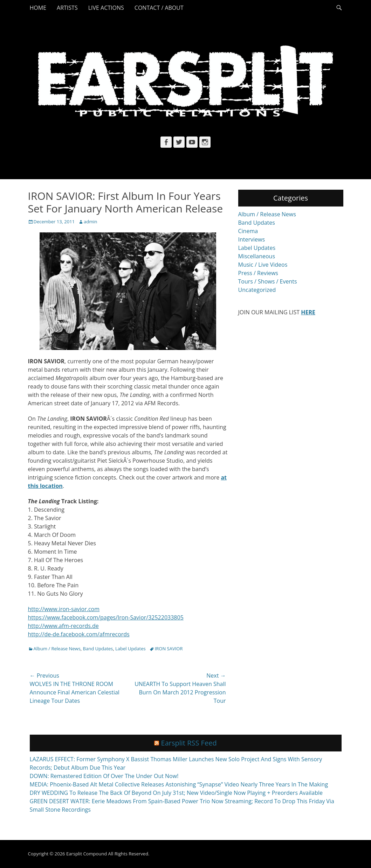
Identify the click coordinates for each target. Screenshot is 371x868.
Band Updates (98, 649)
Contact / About (159, 8)
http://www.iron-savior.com (64, 609)
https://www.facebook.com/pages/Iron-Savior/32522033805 (106, 617)
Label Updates (130, 649)
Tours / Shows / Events (268, 281)
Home (38, 8)
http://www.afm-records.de (63, 626)
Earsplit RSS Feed (189, 743)
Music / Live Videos (263, 265)
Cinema (248, 231)
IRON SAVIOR (169, 649)
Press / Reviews (258, 273)
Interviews (252, 239)
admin (90, 222)
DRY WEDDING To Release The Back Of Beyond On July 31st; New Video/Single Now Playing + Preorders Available (176, 793)
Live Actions (106, 8)
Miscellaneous (257, 256)
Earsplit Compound (87, 854)
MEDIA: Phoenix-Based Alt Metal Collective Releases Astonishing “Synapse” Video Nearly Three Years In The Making (179, 784)
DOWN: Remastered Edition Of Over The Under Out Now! (104, 776)
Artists (67, 8)
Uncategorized (257, 290)
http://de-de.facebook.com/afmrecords (79, 634)
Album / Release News (57, 649)
